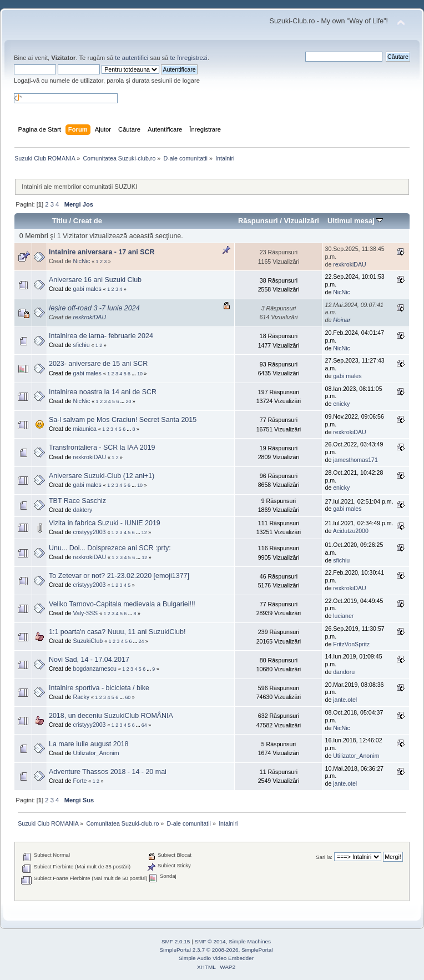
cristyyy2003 (90, 532)
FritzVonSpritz (351, 644)
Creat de (88, 221)
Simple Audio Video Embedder (216, 958)
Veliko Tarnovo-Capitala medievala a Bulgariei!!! (122, 604)
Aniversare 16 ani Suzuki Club (95, 280)
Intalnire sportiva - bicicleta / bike (99, 688)
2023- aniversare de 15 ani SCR (98, 364)
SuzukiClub (88, 641)
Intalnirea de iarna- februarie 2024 (101, 336)
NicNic (82, 261)
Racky (81, 697)
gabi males (87, 289)
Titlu (60, 221)
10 (140, 374)
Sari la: (324, 857)
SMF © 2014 (210, 941)
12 (144, 532)
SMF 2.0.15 (176, 941)
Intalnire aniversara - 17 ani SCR (102, 252)
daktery (83, 510)
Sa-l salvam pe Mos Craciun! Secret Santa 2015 (123, 420)
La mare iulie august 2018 (89, 744)
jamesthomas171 (355, 460)
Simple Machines (250, 941)
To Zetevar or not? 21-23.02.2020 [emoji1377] (119, 576)
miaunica (85, 429)
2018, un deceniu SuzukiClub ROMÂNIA (111, 716)
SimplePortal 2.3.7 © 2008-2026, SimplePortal (216, 950)
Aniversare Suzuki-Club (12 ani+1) (102, 476)
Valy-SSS (86, 613)
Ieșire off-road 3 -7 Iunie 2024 (94, 308)
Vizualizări (301, 221)
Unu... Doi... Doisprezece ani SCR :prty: (110, 548)
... (134, 374)
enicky (341, 404)
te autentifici (132, 58)
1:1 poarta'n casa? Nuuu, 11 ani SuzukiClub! (117, 632)
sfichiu (82, 345)
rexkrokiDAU (349, 264)
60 (128, 697)
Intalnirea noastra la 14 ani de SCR (103, 392)
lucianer (343, 616)
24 (142, 641)
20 (129, 401)
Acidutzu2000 (351, 531)
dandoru (344, 672)
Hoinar (342, 320)
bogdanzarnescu (95, 669)
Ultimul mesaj (355, 221)
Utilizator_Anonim (96, 753)
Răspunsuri (258, 221)
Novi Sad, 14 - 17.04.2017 (89, 660)
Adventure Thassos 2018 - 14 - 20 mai (108, 772)
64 (144, 725)
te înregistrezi (188, 58)
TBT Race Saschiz (77, 501)
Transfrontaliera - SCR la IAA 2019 (102, 448)
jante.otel (345, 700)
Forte (80, 781)
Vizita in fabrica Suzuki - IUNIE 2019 (105, 523)
